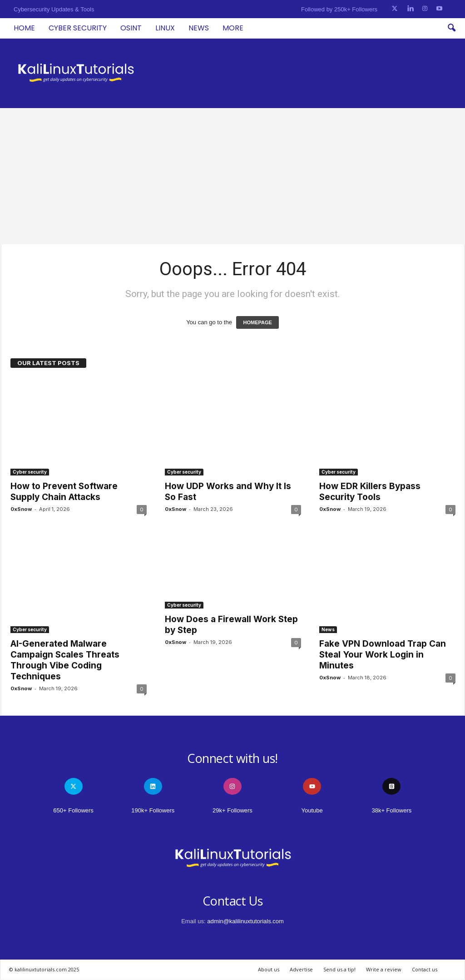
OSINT (131, 28)
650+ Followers (73, 810)
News (199, 28)
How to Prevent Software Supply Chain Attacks (64, 492)
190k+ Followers (153, 810)
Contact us (425, 969)
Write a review (384, 969)
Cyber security (78, 28)
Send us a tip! (339, 969)
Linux (165, 28)
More (233, 28)
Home (24, 28)
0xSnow (21, 509)
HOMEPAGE (257, 322)
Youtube (312, 810)
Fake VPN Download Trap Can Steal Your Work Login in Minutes (383, 655)
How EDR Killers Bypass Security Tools (370, 492)
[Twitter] (395, 9)
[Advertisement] (232, 176)
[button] (451, 28)
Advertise (301, 969)
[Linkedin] (410, 9)
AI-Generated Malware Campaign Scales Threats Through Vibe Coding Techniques (65, 660)
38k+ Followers (391, 810)
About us (269, 969)
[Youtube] (439, 9)
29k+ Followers (232, 810)
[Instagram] (425, 9)
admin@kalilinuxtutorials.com (245, 921)
